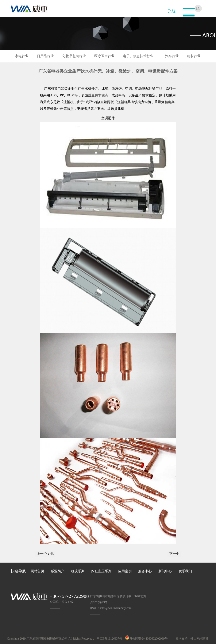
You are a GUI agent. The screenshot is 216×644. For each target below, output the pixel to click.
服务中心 (145, 571)
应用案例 (125, 571)
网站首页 (38, 571)
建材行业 (194, 56)
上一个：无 (45, 554)
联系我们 (185, 571)
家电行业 (22, 56)
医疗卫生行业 (104, 56)
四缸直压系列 (101, 571)
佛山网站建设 (199, 639)
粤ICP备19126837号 (109, 639)
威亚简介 (58, 571)
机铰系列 (78, 571)
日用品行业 (45, 56)
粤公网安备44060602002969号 (148, 639)
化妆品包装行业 (74, 56)
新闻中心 (165, 571)
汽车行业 (172, 56)
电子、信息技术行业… (140, 56)
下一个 (174, 554)
